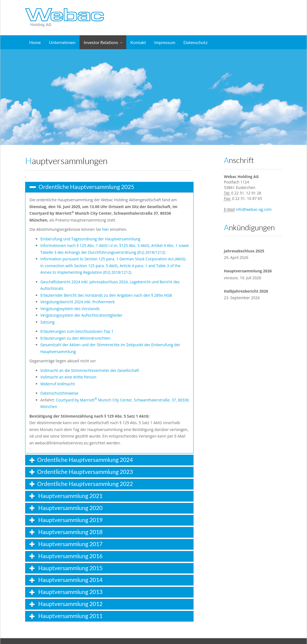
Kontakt (138, 42)
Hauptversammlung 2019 (70, 520)
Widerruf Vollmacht (58, 384)
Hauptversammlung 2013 (70, 592)
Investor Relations (101, 42)
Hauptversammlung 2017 (70, 544)
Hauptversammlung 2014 (70, 580)
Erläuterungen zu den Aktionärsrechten (76, 338)
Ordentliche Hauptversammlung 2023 (85, 472)
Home (35, 42)
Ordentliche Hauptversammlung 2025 (86, 187)
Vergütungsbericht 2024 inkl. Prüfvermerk (78, 302)
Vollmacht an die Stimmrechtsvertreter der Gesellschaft (90, 370)
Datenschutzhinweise (59, 393)
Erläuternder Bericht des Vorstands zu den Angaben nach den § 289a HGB (106, 295)
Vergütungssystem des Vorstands (70, 309)
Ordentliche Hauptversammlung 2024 (85, 460)
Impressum (165, 42)
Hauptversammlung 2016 (70, 556)
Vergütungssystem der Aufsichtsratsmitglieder (82, 315)
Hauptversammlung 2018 (70, 532)
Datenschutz (195, 42)
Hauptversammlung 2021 (70, 496)
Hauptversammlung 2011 (70, 616)
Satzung (48, 322)
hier (106, 229)
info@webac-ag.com (254, 209)
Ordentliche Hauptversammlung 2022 (85, 484)
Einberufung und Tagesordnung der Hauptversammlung (90, 239)
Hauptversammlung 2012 (70, 604)
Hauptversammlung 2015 (70, 568)
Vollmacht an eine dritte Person (68, 377)
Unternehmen (62, 42)
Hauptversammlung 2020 (70, 508)
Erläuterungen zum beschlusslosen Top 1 (77, 331)
